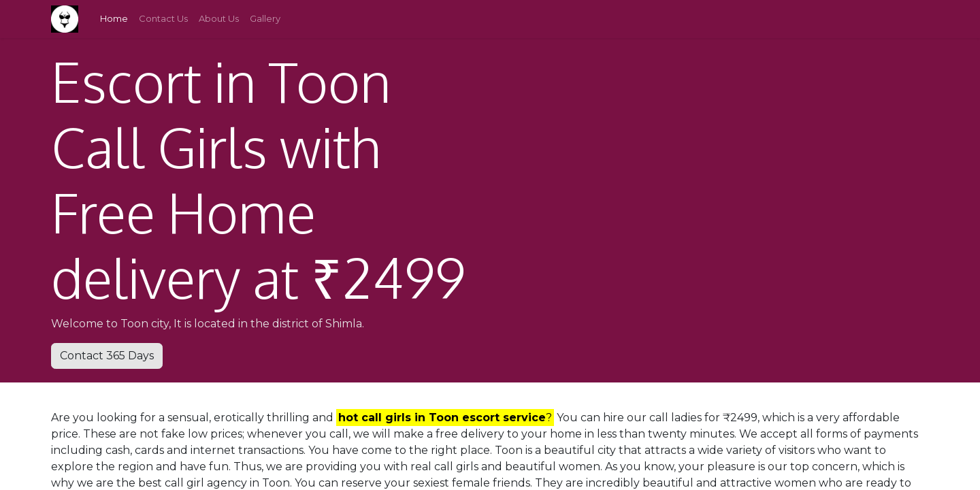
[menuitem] (114, 19)
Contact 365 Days (107, 356)
